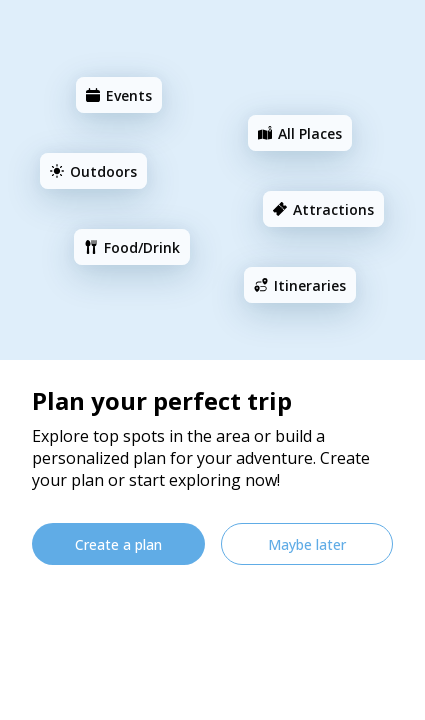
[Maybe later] (307, 544)
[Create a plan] (118, 544)
